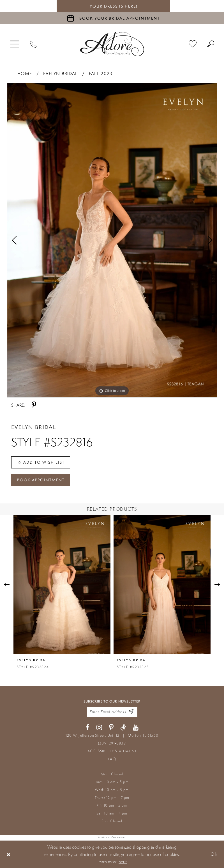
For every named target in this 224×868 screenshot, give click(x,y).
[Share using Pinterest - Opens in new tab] (34, 405)
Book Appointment (41, 480)
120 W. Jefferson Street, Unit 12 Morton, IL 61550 (112, 735)
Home (25, 73)
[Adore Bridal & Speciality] (112, 44)
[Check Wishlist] (193, 44)
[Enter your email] (112, 712)
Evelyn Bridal (61, 73)
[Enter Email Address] (131, 712)
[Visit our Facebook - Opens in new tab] (88, 728)
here (123, 862)
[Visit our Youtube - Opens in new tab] (136, 728)
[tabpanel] (112, 240)
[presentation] (62, 584)
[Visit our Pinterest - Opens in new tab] (111, 728)
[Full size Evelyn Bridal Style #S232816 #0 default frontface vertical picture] (112, 240)
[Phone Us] (34, 44)
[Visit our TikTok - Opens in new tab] (123, 728)
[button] (15, 44)
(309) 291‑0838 (112, 743)
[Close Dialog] (9, 854)
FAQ (112, 759)
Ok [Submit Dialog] (214, 854)
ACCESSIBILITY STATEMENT (112, 751)
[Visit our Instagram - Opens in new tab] (99, 728)
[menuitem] (15, 44)
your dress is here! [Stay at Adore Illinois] (114, 6)
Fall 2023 (101, 73)
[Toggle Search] (211, 44)
